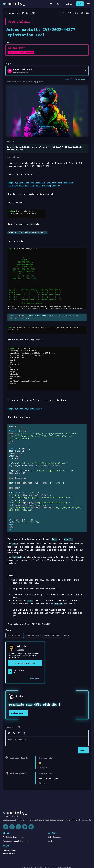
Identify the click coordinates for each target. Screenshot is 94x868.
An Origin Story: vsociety (15, 836)
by (12, 13)
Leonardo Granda (19, 756)
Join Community (55, 836)
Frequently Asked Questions (16, 840)
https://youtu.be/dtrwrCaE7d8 (25, 408)
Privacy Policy (10, 848)
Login (50, 840)
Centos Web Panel (23, 69)
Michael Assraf (18, 772)
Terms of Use (9, 852)
